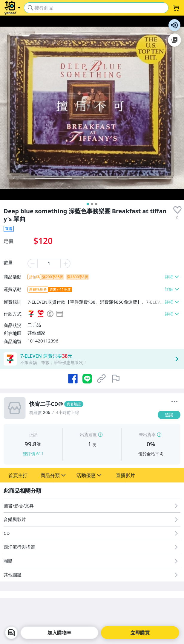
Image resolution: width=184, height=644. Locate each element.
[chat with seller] (11, 633)
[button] (18, 475)
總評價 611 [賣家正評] (33, 454)
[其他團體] (92, 575)
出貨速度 (88, 434)
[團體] (92, 561)
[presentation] (177, 210)
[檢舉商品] (116, 379)
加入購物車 (59, 633)
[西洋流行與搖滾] (92, 547)
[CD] (92, 533)
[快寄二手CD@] (92, 404)
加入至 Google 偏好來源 (174, 40)
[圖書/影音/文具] (92, 506)
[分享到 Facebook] (73, 379)
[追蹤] (169, 415)
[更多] (174, 402)
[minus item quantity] (32, 264)
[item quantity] (49, 264)
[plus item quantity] (66, 264)
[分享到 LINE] (87, 379)
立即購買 (140, 633)
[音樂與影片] (92, 519)
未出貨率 (147, 434)
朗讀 (174, 25)
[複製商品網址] (102, 379)
